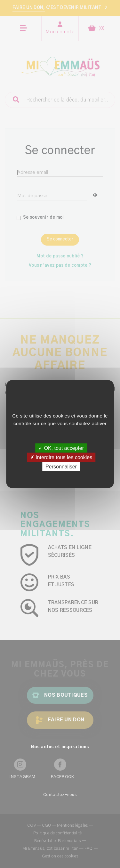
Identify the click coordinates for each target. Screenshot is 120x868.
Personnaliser (61, 467)
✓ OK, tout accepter (61, 448)
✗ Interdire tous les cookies (61, 457)
